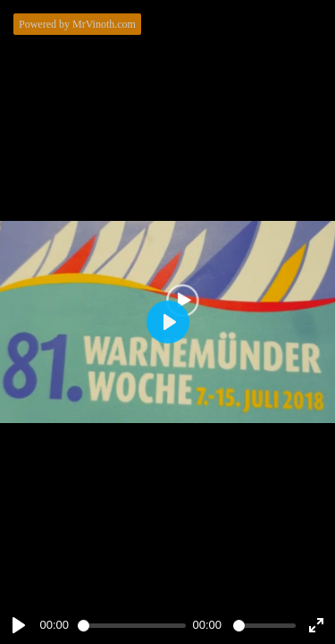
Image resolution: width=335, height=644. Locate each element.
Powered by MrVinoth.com (77, 24)
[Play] (19, 625)
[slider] (132, 626)
